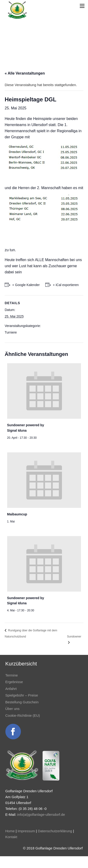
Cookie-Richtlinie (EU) (23, 715)
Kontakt (11, 837)
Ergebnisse (14, 682)
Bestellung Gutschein (22, 702)
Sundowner (74, 637)
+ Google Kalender (26, 285)
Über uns (13, 709)
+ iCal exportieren (66, 285)
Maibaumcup (17, 514)
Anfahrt (11, 689)
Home (10, 831)
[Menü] (82, 6)
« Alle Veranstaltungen (25, 73)
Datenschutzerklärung (55, 831)
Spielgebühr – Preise (22, 695)
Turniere (11, 332)
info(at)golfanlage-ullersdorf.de (41, 814)
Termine (12, 675)
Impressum (26, 831)
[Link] (17, 10)
